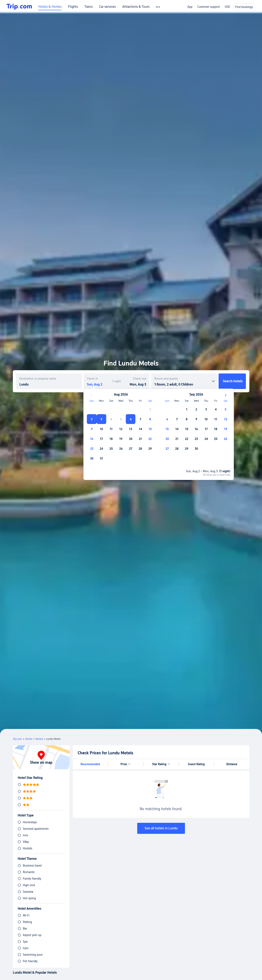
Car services (107, 7)
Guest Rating (196, 764)
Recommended (90, 764)
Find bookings (244, 7)
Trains (88, 7)
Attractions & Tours (136, 7)
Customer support (209, 7)
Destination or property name (38, 379)
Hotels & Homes (50, 7)
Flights (73, 7)
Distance (232, 764)
